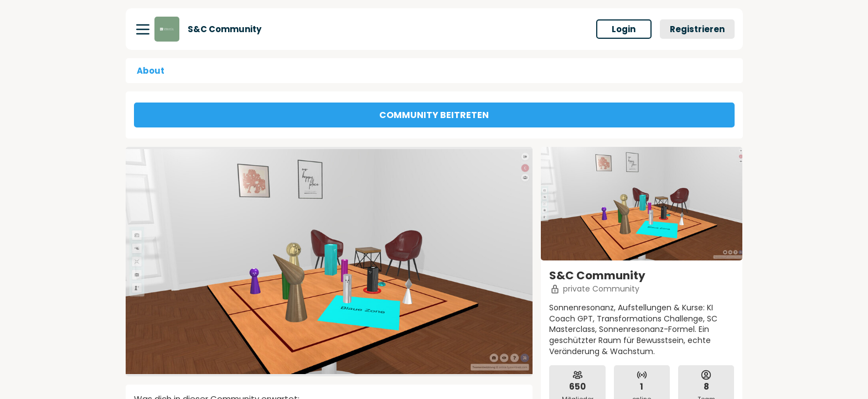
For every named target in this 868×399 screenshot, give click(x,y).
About (151, 71)
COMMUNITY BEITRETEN (434, 115)
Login (624, 29)
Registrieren (697, 29)
